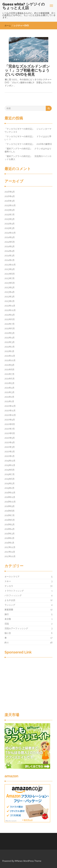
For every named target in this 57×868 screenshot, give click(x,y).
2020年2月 (10, 452)
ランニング (10, 605)
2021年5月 (9, 383)
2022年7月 (10, 324)
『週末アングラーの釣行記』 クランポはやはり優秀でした (28, 150)
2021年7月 (9, 374)
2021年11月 (10, 356)
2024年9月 (10, 237)
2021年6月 (10, 379)
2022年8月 (10, 319)
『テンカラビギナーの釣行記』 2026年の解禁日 (29, 144)
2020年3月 (10, 447)
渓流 (7, 624)
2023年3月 (10, 297)
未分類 (8, 619)
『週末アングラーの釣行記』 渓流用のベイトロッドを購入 (28, 158)
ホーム (8, 26)
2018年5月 (10, 524)
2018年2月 (9, 538)
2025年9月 (10, 210)
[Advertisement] (28, 686)
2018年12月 (10, 493)
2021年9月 (9, 365)
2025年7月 (10, 215)
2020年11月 (10, 411)
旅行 (7, 614)
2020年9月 (10, 420)
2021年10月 (10, 360)
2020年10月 (10, 415)
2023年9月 (10, 269)
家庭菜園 (9, 610)
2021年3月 (9, 392)
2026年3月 (10, 201)
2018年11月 (10, 497)
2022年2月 (10, 347)
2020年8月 (10, 424)
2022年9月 (10, 315)
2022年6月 (10, 328)
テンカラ (9, 586)
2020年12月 (10, 406)
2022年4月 (10, 338)
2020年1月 (10, 456)
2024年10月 (10, 233)
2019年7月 (10, 474)
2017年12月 (10, 547)
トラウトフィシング (14, 591)
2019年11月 (10, 465)
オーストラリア (12, 577)
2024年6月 (10, 242)
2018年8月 (10, 511)
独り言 (8, 633)
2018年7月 (10, 515)
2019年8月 (10, 470)
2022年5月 (10, 333)
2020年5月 (10, 438)
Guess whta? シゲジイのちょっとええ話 (24, 6)
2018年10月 (10, 502)
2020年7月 (10, 429)
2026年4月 (10, 196)
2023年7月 (10, 278)
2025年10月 (10, 205)
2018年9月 (10, 506)
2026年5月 (10, 192)
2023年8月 (10, 274)
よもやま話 (10, 600)
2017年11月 (10, 552)
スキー (8, 581)
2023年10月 (10, 265)
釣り (7, 643)
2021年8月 (9, 370)
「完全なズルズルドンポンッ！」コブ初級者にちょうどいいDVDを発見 (27, 70)
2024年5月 (10, 246)
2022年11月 (10, 306)
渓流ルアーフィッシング (16, 628)
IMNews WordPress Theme (28, 861)
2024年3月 (10, 256)
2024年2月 (10, 260)
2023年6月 (10, 283)
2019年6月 (10, 479)
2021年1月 (9, 401)
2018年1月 (9, 543)
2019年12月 (10, 461)
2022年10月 (10, 310)
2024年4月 (10, 251)
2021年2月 (9, 397)
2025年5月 (10, 219)
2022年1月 (9, 351)
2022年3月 (10, 342)
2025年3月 (10, 228)
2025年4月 (10, 224)
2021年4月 (9, 388)
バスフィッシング (13, 595)
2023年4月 (10, 292)
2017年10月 (10, 556)
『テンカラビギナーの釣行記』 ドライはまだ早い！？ (28, 138)
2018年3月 (10, 534)
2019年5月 (10, 483)
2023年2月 (10, 301)
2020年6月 (10, 433)
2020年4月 (10, 442)
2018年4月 (10, 529)
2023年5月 (10, 287)
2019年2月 (9, 488)
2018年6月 (10, 520)
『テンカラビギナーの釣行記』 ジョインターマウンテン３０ (28, 130)
